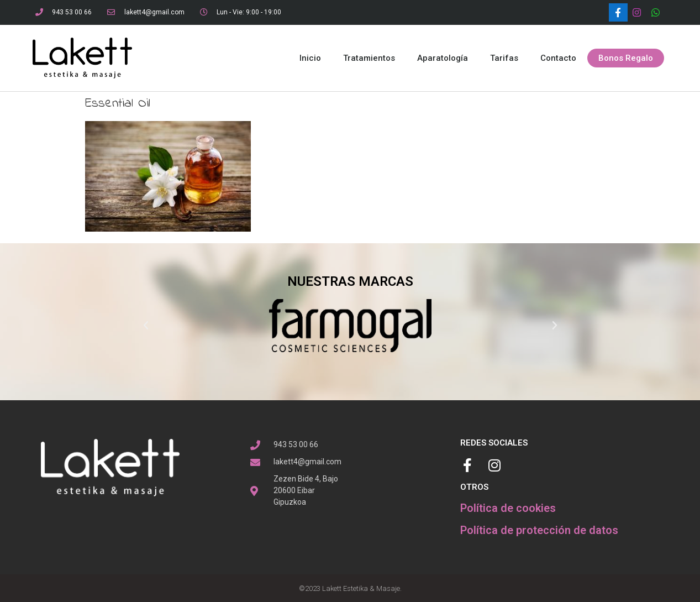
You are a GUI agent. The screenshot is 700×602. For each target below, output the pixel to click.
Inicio (310, 58)
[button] (626, 58)
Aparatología (443, 58)
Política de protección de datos (539, 530)
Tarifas (504, 58)
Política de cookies (508, 508)
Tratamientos (369, 58)
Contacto (558, 58)
